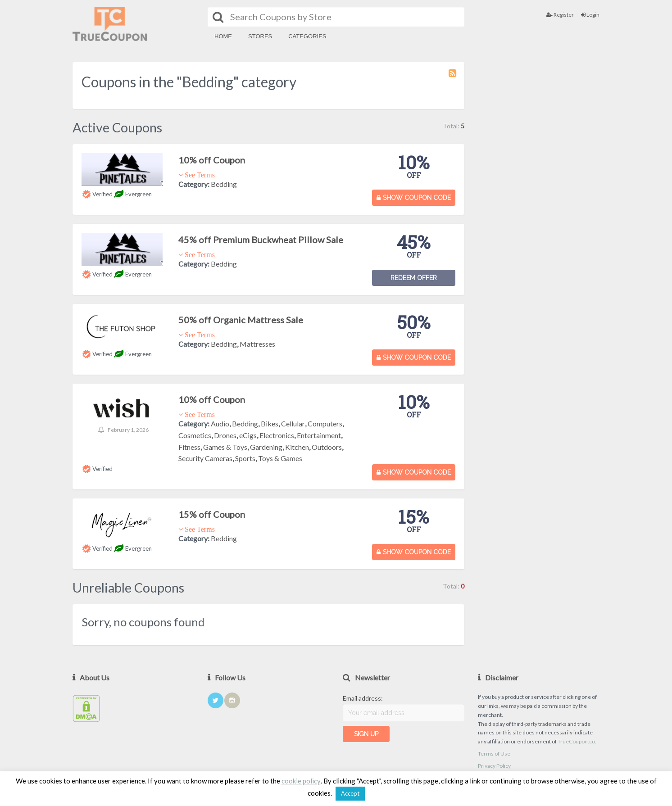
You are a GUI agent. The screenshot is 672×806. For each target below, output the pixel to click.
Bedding (224, 184)
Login (590, 15)
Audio (220, 423)
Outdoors (327, 447)
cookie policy (301, 781)
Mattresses (257, 344)
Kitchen (297, 447)
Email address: (363, 698)
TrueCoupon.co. (577, 741)
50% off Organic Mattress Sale (241, 320)
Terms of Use (494, 754)
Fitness (189, 447)
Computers (325, 423)
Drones (225, 435)
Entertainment (319, 435)
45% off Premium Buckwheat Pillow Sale (261, 240)
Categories (307, 36)
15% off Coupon (212, 514)
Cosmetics (195, 435)
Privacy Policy (494, 766)
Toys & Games (280, 458)
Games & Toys (225, 447)
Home (223, 36)
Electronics (277, 435)
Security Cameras (205, 458)
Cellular (293, 423)
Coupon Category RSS (453, 77)
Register (560, 15)
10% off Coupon (212, 160)
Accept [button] (350, 793)
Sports (245, 458)
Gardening (266, 447)
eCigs (248, 435)
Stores (260, 36)
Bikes (270, 423)
